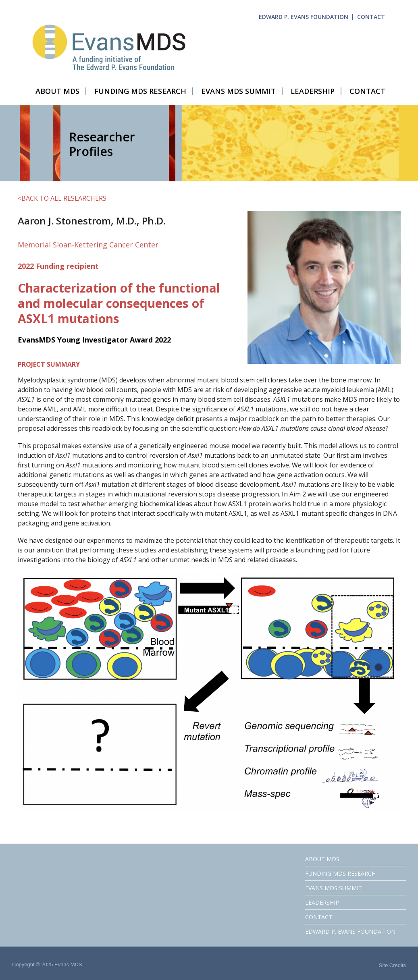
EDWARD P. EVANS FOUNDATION (304, 17)
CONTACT (371, 17)
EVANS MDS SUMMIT (334, 888)
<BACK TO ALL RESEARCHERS (62, 198)
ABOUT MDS (322, 859)
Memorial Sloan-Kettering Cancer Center (88, 245)
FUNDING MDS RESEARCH (340, 873)
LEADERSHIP (322, 902)
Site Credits (392, 965)
